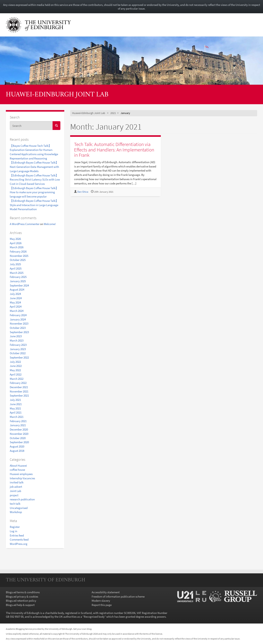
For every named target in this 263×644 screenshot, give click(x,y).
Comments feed (19, 539)
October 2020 (18, 438)
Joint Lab (15, 491)
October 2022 (18, 353)
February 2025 (18, 277)
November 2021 (19, 391)
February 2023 (18, 345)
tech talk (15, 504)
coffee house (17, 470)
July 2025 (15, 264)
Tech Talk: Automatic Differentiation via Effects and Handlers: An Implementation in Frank (114, 150)
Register (15, 527)
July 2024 (15, 294)
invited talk (17, 482)
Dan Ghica (83, 192)
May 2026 (15, 239)
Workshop (16, 512)
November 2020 (19, 434)
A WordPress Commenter (25, 224)
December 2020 (19, 429)
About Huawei (18, 466)
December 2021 (19, 387)
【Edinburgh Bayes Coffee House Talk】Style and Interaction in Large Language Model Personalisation (34, 205)
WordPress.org (19, 544)
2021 (113, 113)
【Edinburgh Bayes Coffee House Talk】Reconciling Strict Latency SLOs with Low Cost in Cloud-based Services (35, 180)
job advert (16, 487)
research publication (22, 499)
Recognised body (94, 617)
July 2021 (15, 400)
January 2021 (18, 425)
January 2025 (18, 281)
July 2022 (15, 362)
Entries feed (17, 535)
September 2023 (19, 332)
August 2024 (17, 290)
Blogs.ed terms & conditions (23, 592)
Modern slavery (101, 601)
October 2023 (18, 328)
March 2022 (17, 379)
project (14, 495)
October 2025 (18, 260)
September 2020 (19, 442)
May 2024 (15, 302)
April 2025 (16, 268)
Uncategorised (19, 508)
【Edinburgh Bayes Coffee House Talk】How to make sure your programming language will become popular (34, 192)
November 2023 (19, 323)
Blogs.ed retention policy (21, 601)
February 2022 (18, 383)
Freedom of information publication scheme (118, 596)
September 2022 (19, 357)
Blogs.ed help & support (20, 605)
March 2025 (17, 273)
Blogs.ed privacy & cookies (22, 596)
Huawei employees (21, 474)
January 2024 (18, 319)
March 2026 (17, 247)
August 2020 (17, 446)
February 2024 (18, 315)
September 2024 (19, 285)
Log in (13, 531)
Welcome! (50, 224)
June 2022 (16, 366)
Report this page (102, 605)
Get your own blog (82, 629)
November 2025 (19, 256)
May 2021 (15, 408)
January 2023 (18, 349)
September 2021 (19, 395)
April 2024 (16, 306)
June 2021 (16, 404)
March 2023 (17, 340)
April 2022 (16, 374)
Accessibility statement (106, 592)
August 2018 (17, 451)
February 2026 (18, 251)
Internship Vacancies (22, 478)
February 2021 (18, 421)
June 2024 (16, 298)
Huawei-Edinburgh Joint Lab (57, 95)
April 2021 (16, 412)
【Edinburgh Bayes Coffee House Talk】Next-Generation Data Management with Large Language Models (34, 167)
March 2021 (17, 417)
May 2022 (15, 370)
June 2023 (16, 336)
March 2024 (17, 311)
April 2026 (16, 243)
